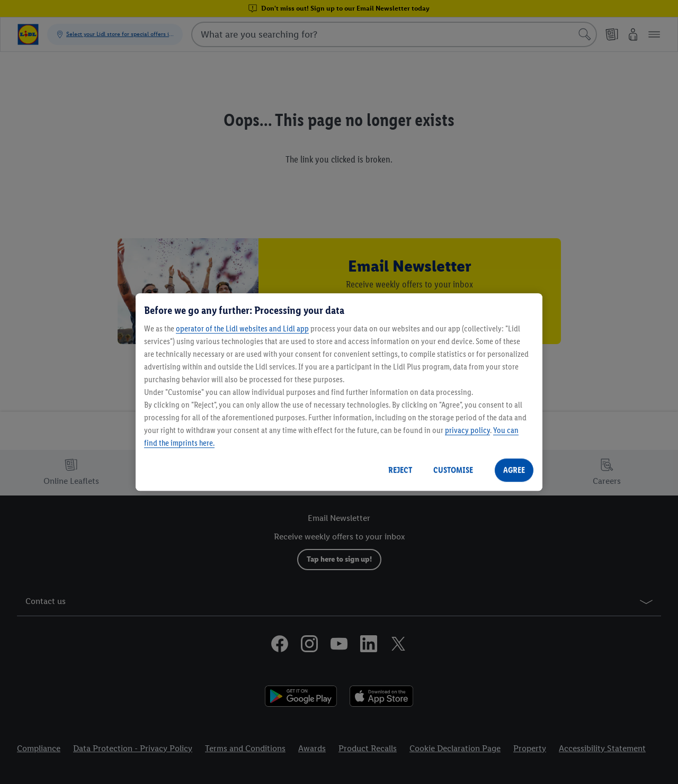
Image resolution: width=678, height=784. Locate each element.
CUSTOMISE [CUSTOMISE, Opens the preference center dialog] (453, 470)
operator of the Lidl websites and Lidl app (242, 328)
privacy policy (467, 430)
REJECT (400, 470)
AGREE (514, 470)
